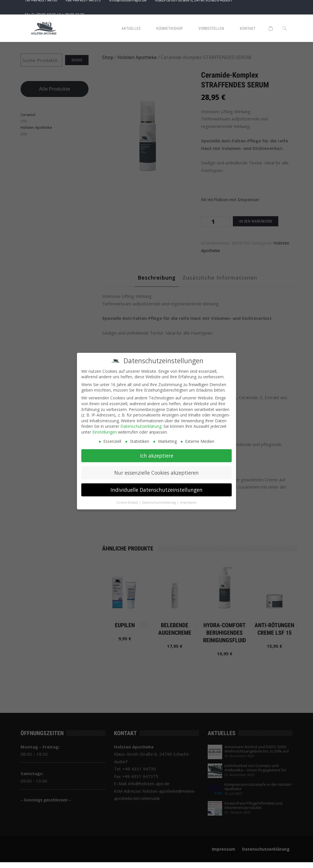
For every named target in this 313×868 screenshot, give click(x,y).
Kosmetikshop (170, 28)
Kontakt (248, 28)
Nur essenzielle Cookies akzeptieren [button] (156, 471)
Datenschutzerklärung (141, 425)
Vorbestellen (211, 28)
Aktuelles (131, 28)
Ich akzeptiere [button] (157, 454)
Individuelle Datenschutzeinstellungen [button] (156, 488)
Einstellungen (105, 430)
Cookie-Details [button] (128, 501)
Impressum (188, 501)
